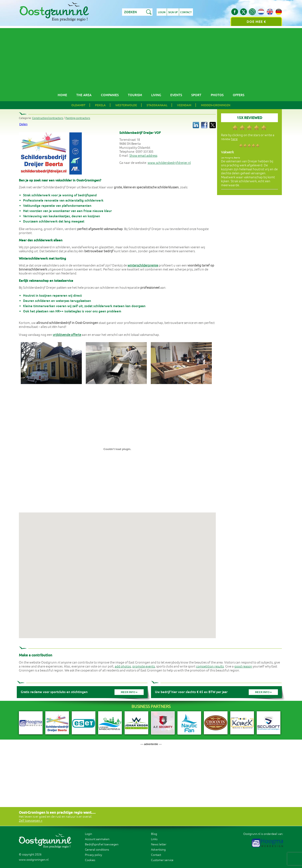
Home (62, 95)
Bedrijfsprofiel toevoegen (102, 844)
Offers (239, 95)
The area (84, 95)
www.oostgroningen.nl (34, 860)
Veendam (184, 105)
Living (156, 95)
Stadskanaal (157, 105)
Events (176, 95)
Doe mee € (256, 22)
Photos (217, 95)
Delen (23, 124)
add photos (123, 667)
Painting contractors (78, 118)
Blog (154, 834)
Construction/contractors (48, 118)
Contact (186, 12)
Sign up (173, 12)
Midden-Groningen (216, 105)
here (234, 139)
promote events (144, 667)
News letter (159, 844)
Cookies (90, 860)
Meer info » (129, 692)
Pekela (100, 105)
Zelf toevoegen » (31, 821)
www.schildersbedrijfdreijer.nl (169, 163)
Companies (110, 95)
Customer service (162, 860)
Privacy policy (94, 855)
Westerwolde (126, 105)
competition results (210, 667)
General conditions (97, 850)
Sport (196, 95)
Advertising (158, 850)
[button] (117, 571)
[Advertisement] (151, 57)
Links (154, 839)
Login (162, 12)
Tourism (135, 95)
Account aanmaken (97, 839)
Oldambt (78, 105)
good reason (243, 667)
